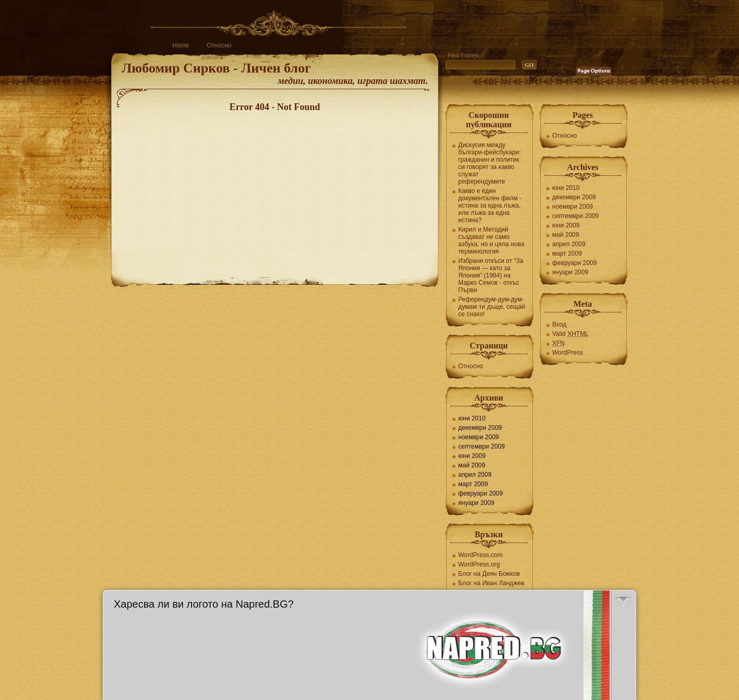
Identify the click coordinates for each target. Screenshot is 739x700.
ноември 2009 (479, 437)
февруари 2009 (480, 493)
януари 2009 (476, 503)
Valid (570, 334)
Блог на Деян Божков (489, 574)
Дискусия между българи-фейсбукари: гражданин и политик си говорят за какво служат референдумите (490, 163)
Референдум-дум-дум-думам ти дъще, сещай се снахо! (492, 307)
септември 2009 (481, 446)
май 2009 (472, 465)
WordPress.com (480, 555)
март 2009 (473, 484)
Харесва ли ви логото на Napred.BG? (204, 604)
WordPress (568, 353)
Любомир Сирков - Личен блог (216, 68)
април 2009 (475, 475)
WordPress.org (479, 564)
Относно (219, 45)
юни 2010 (472, 418)
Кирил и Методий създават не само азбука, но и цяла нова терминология (491, 240)
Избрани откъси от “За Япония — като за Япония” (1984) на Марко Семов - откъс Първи (491, 275)
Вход (559, 324)
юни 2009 (472, 456)
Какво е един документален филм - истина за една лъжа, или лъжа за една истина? (490, 206)
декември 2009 (480, 428)
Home (181, 45)
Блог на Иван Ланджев (491, 583)
